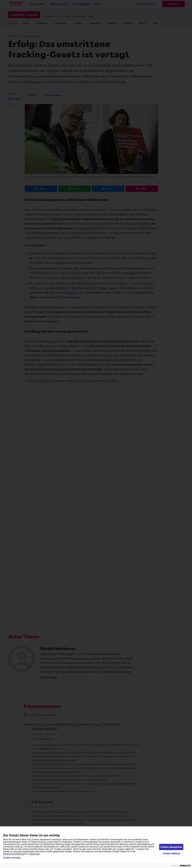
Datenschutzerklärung (14, 854)
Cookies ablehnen (172, 853)
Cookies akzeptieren (171, 847)
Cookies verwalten (12, 858)
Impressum (35, 854)
